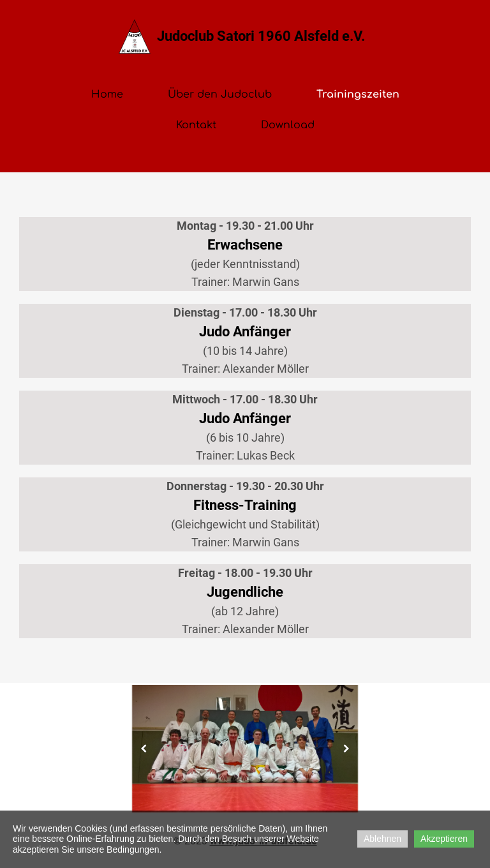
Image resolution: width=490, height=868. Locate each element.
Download (288, 125)
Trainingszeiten (358, 94)
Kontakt (196, 125)
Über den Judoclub (220, 94)
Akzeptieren (444, 839)
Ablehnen (382, 839)
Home (107, 94)
